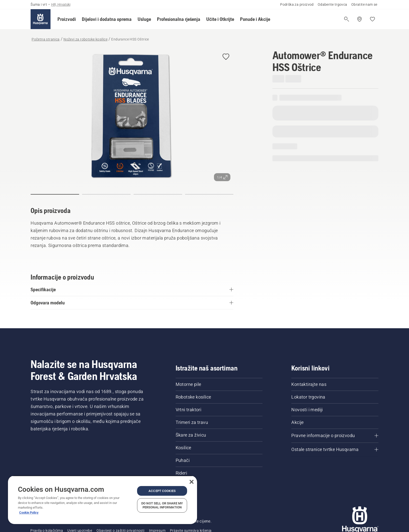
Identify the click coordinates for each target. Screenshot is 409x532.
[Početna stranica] (41, 19)
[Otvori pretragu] (347, 19)
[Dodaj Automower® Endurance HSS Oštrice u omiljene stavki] (226, 57)
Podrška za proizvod (297, 4)
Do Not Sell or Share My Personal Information (162, 505)
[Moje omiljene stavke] (372, 19)
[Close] (192, 482)
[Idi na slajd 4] (209, 194)
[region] (102, 500)
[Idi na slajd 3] (158, 194)
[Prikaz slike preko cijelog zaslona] (132, 117)
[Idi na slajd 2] (106, 194)
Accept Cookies (162, 491)
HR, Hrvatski (61, 4)
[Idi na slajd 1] (55, 194)
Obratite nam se (364, 4)
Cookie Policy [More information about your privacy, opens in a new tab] (29, 512)
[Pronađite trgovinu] (359, 19)
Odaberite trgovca (332, 4)
